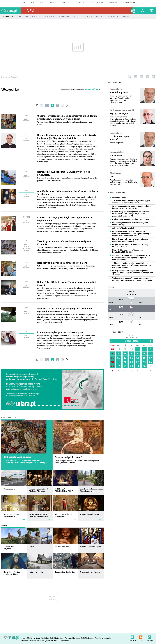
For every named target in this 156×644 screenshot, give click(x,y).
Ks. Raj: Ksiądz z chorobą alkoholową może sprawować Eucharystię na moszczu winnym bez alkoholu (132, 273)
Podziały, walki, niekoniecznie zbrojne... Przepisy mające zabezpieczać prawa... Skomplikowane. (122, 99)
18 (112, 362)
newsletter (141, 77)
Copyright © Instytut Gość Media (33, 641)
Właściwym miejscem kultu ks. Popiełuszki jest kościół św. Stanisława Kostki (132, 207)
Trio (112, 177)
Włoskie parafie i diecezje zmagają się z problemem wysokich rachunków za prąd (65, 310)
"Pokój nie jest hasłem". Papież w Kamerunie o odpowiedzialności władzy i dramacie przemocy (132, 279)
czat (42, 3)
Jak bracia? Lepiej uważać (120, 138)
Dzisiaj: (131, 337)
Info (30, 11)
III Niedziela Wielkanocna (17, 457)
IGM (28, 638)
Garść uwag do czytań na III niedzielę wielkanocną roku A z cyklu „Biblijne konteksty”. (77, 462)
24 (151, 362)
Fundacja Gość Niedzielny (83, 638)
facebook (147, 77)
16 (144, 358)
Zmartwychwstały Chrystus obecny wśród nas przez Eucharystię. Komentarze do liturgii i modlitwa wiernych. (25, 461)
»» (68, 105)
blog (33, 3)
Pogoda (111, 287)
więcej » (24, 493)
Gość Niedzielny (96, 3)
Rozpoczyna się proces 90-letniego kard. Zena (62, 263)
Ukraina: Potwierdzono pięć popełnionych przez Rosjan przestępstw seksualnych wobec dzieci (67, 117)
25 (112, 366)
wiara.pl (11, 11)
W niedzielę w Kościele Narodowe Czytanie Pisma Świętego (130, 224)
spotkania (66, 3)
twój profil (143, 11)
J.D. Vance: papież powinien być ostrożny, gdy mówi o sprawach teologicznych (131, 202)
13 (125, 358)
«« (37, 105)
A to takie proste (119, 93)
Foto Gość (59, 638)
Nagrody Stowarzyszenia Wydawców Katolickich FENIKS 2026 (128, 251)
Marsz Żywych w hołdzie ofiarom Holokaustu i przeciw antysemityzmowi (131, 240)
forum (22, 3)
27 (125, 366)
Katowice (131, 294)
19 (119, 362)
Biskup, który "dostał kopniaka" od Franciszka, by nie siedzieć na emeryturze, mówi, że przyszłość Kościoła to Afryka (132, 214)
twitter (153, 77)
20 (125, 362)
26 (119, 366)
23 (144, 362)
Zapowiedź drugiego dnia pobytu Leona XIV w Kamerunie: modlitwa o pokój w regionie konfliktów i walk (131, 258)
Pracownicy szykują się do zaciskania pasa (60, 332)
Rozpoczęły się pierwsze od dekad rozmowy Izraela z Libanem (130, 246)
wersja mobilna (130, 3)
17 (151, 358)
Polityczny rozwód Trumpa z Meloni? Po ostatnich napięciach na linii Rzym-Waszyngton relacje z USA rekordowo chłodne (132, 234)
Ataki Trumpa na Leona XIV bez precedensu (130, 219)
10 (151, 354)
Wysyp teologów (119, 113)
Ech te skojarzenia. (117, 143)
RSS (141, 636)
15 (138, 358)
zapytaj (53, 3)
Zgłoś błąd (149, 636)
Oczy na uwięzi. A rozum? (68, 457)
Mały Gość (113, 3)
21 (131, 362)
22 (138, 362)
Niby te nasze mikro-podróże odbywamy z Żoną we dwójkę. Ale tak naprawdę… (123, 182)
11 (112, 358)
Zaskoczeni (116, 156)
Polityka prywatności (103, 638)
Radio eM (80, 3)
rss (136, 77)
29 (119, 349)
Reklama (68, 638)
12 (119, 358)
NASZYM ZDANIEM (115, 82)
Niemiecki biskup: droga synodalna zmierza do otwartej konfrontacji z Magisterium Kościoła (67, 137)
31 (131, 349)
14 (131, 358)
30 (125, 349)
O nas (23, 638)
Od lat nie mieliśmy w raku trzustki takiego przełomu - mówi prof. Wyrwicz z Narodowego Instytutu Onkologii (131, 265)
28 (112, 349)
